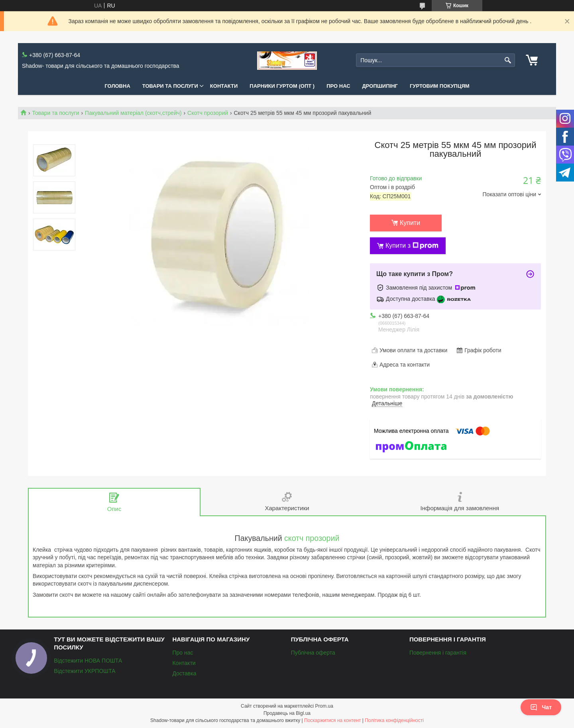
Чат (541, 707)
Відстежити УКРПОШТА (85, 671)
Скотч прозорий (208, 113)
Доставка (184, 673)
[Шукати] (508, 60)
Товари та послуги (170, 86)
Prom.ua (324, 706)
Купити (410, 223)
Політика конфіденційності (394, 720)
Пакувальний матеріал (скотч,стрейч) (133, 113)
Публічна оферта (313, 653)
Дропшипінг (380, 86)
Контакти (224, 86)
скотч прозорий (312, 538)
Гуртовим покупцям (440, 86)
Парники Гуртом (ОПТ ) (282, 86)
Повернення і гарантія (438, 653)
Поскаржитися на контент (332, 720)
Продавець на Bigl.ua (287, 713)
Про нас (338, 86)
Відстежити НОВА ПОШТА (88, 661)
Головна (117, 86)
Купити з (412, 246)
